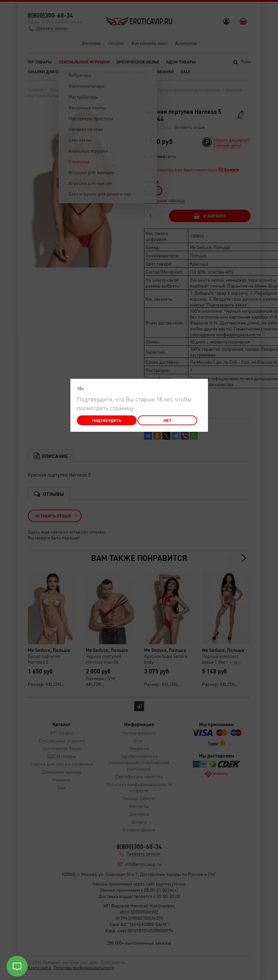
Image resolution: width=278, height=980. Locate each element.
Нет (167, 420)
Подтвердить (107, 420)
